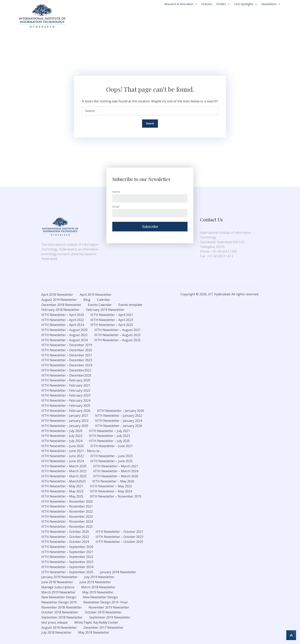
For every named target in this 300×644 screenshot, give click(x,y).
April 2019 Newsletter (96, 295)
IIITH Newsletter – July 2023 (109, 436)
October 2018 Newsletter (60, 612)
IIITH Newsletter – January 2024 (119, 421)
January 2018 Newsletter (118, 572)
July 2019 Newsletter (99, 577)
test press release (54, 622)
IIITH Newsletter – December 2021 (67, 355)
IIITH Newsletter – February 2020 (66, 380)
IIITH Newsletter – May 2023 (62, 491)
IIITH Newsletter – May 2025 (62, 496)
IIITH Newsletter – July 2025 (109, 441)
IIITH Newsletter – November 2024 (67, 521)
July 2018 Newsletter (56, 632)
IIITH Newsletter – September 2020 (67, 547)
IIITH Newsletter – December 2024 (67, 365)
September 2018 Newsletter (62, 617)
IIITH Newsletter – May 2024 (111, 491)
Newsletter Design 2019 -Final (105, 602)
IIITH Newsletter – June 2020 (63, 446)
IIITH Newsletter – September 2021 (67, 552)
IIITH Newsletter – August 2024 (64, 340)
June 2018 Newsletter (57, 582)
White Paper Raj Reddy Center (96, 622)
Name (116, 192)
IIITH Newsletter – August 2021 (117, 330)
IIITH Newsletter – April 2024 (63, 325)
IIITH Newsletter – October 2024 (65, 542)
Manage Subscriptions (58, 587)
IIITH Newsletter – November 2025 (67, 527)
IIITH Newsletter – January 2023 (65, 421)
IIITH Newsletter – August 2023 (117, 335)
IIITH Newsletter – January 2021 (65, 416)
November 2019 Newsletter (109, 607)
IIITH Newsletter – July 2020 (62, 431)
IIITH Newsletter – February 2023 (66, 395)
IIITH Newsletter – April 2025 (112, 325)
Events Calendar (100, 305)
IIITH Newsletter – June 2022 (63, 456)
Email (116, 207)
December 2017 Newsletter (103, 628)
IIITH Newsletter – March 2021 (116, 466)
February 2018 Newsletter (60, 310)
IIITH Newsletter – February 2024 (66, 400)
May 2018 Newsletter (94, 632)
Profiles (223, 4)
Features (207, 4)
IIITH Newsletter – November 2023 (67, 517)
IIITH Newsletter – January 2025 (65, 426)
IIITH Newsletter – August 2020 (64, 330)
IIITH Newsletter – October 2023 (119, 537)
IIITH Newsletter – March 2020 (64, 466)
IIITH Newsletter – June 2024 (63, 461)
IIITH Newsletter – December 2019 (67, 345)
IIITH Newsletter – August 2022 (64, 335)
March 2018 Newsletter (98, 587)
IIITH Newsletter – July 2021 (109, 431)
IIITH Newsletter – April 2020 (63, 315)
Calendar (104, 300)
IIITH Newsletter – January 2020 (121, 411)
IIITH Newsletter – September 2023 (67, 562)
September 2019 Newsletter (110, 617)
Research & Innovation (181, 4)
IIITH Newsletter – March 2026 (116, 476)
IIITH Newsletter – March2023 (63, 481)
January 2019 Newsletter (59, 577)
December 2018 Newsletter (61, 305)
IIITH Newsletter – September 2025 (67, 572)
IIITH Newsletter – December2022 (66, 370)
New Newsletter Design (59, 597)
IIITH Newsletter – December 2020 (67, 350)
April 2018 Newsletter (57, 295)
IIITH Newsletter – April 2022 (63, 320)
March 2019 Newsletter (58, 592)
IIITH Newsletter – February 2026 (66, 411)
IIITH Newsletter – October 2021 (119, 532)
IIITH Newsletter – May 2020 (113, 481)
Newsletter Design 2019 (59, 602)
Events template (130, 305)
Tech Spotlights (246, 4)
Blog (87, 300)
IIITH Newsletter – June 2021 (111, 446)
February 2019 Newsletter (105, 310)
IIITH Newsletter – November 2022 (67, 511)
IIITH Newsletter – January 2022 (119, 416)
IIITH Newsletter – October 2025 (119, 542)
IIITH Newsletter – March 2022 (64, 471)
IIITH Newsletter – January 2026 (119, 426)
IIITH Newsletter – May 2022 (111, 486)
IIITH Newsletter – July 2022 (62, 436)
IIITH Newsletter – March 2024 (116, 471)
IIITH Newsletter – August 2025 (117, 340)
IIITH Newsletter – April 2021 (112, 315)
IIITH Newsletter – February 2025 (66, 406)
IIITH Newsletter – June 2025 (111, 461)
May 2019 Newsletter (98, 592)
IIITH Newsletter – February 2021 (66, 385)
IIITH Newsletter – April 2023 (112, 320)
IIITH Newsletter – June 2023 (111, 456)
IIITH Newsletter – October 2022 (65, 537)
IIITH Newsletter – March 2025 (64, 476)
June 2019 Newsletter (95, 582)
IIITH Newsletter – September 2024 (67, 567)
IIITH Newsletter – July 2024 (62, 441)
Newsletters (271, 4)
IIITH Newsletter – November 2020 (67, 501)
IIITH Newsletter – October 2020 (65, 532)
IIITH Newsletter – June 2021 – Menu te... (71, 451)
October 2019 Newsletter (103, 612)
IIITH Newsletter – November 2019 (116, 496)
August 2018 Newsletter (59, 628)
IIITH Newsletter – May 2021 (62, 486)
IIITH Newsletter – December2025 (66, 375)
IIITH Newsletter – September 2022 (67, 557)
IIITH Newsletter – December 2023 (67, 360)
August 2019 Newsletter (59, 300)
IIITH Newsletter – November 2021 (67, 506)
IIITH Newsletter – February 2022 (66, 390)
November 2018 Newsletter (62, 607)
